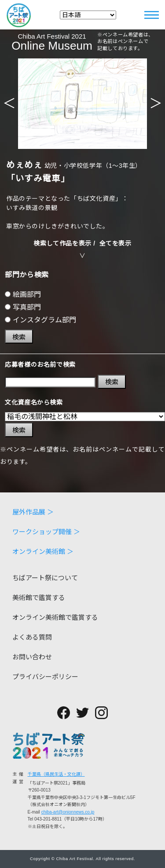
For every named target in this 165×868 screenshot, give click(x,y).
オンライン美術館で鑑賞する (55, 617)
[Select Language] (88, 15)
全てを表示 (115, 243)
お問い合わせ (32, 657)
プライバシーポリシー (45, 677)
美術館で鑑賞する (39, 598)
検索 (19, 337)
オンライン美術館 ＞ (43, 552)
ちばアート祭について (45, 578)
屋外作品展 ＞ (33, 512)
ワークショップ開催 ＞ (46, 532)
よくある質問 (32, 637)
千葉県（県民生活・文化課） (56, 774)
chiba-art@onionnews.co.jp (68, 812)
